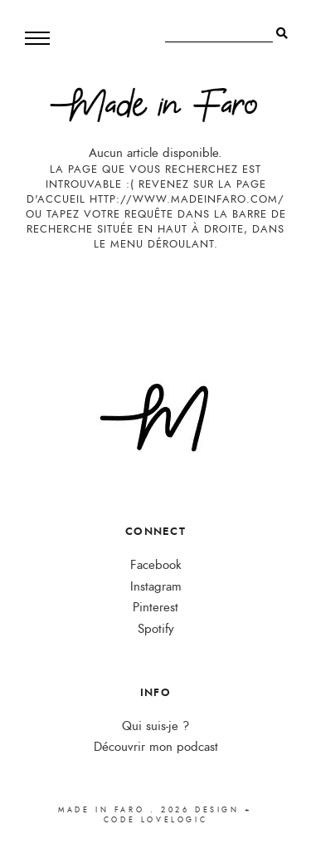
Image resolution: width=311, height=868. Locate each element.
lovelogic (174, 820)
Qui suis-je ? (155, 726)
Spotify (156, 629)
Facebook (156, 565)
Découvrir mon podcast (156, 747)
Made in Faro (101, 810)
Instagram (156, 587)
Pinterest (155, 608)
